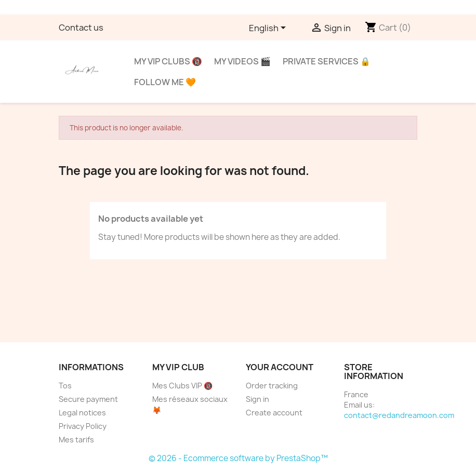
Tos (65, 386)
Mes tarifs (76, 440)
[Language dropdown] (269, 29)
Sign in (257, 399)
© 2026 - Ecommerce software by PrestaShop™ (238, 458)
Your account (280, 367)
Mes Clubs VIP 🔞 (182, 386)
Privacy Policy (83, 426)
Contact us (81, 28)
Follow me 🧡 (165, 82)
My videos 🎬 (242, 61)
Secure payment (88, 399)
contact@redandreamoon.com (399, 415)
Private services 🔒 (327, 61)
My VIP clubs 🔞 (168, 61)
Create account (274, 413)
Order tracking (272, 386)
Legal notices (82, 413)
